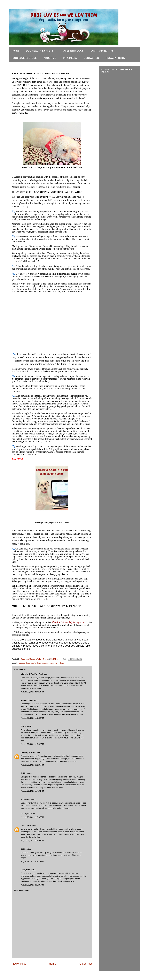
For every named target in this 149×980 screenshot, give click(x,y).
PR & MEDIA (70, 58)
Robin (23, 773)
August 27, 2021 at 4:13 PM (32, 692)
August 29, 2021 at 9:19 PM (32, 861)
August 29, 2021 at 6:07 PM (32, 817)
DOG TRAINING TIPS (102, 51)
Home (16, 51)
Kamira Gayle (27, 700)
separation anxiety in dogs (53, 663)
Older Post (86, 964)
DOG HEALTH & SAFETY (40, 51)
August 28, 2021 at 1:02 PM (32, 744)
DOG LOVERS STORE (25, 58)
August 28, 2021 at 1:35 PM (32, 765)
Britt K (24, 726)
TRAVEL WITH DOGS (72, 51)
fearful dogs (36, 663)
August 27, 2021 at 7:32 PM (32, 718)
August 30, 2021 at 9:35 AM (32, 885)
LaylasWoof (26, 825)
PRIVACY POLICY (116, 58)
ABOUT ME (50, 58)
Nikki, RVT (25, 870)
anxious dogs (24, 663)
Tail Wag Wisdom (28, 752)
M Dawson (25, 799)
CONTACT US (91, 58)
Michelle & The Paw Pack (32, 674)
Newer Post (19, 964)
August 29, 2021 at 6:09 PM (32, 841)
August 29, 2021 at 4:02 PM (32, 791)
